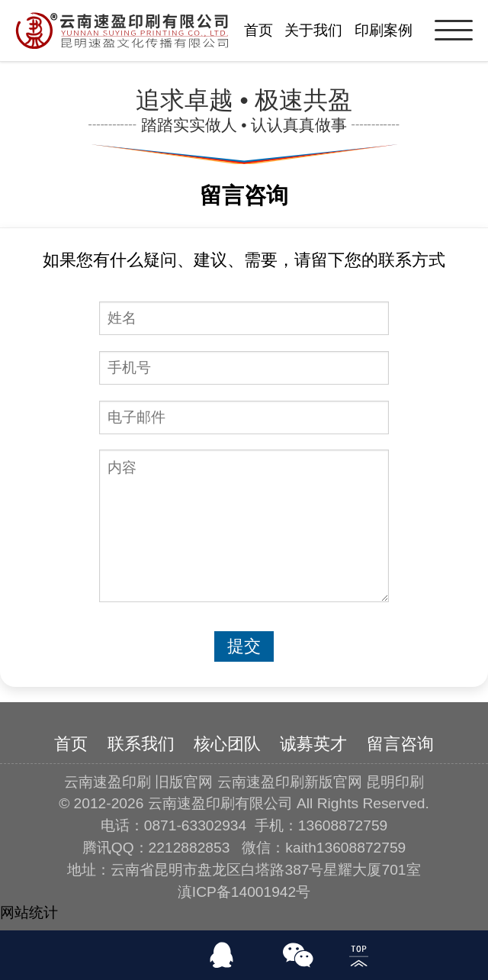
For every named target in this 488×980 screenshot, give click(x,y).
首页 (258, 30)
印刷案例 (384, 30)
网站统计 (29, 912)
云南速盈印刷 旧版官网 (138, 782)
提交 (244, 646)
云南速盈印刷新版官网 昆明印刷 (321, 782)
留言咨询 (400, 744)
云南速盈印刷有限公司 (220, 803)
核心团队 (227, 744)
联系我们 (141, 744)
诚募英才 (313, 744)
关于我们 (313, 30)
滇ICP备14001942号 (244, 892)
